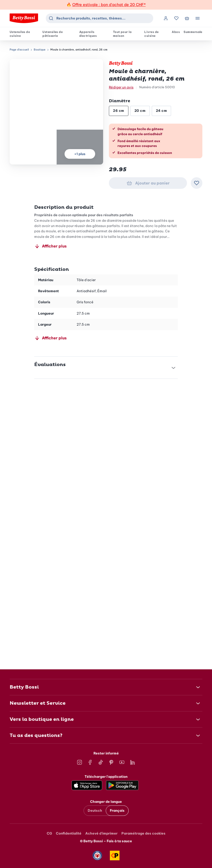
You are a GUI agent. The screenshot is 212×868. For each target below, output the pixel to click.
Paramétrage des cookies (143, 833)
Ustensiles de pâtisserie (53, 34)
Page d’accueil (19, 50)
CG (49, 833)
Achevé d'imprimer (101, 833)
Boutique (40, 50)
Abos (176, 32)
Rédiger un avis (121, 87)
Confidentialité (69, 833)
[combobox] (99, 18)
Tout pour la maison (122, 34)
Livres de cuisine (151, 34)
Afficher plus (50, 246)
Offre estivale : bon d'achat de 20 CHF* (109, 5)
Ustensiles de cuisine (20, 34)
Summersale (193, 32)
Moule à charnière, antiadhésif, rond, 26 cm (79, 50)
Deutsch (95, 811)
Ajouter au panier (148, 183)
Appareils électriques (88, 34)
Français (117, 811)
